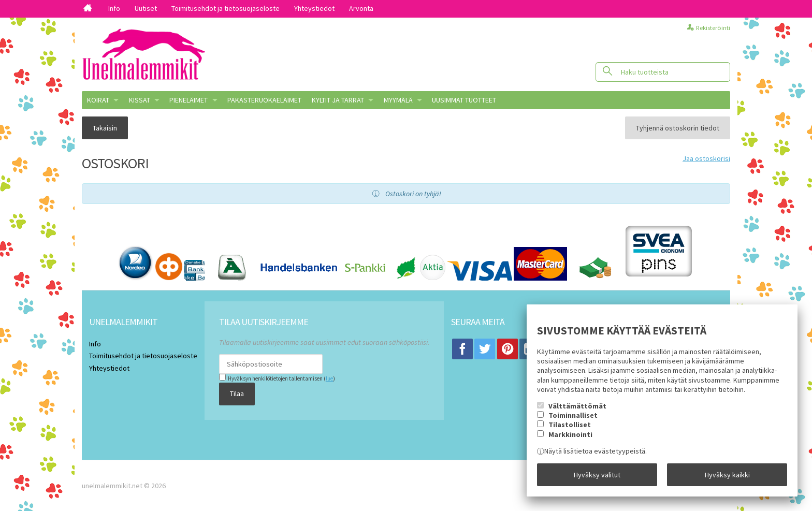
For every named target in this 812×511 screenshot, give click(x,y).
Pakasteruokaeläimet (264, 100)
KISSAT (140, 100)
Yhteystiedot (314, 8)
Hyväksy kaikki (727, 475)
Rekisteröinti (713, 28)
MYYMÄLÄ (398, 100)
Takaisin (105, 128)
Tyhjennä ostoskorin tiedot (678, 128)
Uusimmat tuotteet (464, 100)
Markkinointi (570, 434)
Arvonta (361, 8)
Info (114, 8)
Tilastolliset (570, 425)
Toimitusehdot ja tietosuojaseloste (226, 8)
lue (329, 378)
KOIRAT (98, 100)
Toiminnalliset (573, 415)
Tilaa (237, 393)
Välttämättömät (577, 406)
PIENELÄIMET (189, 100)
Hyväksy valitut (597, 475)
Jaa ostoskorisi (706, 158)
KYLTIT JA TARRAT (338, 100)
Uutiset (146, 8)
